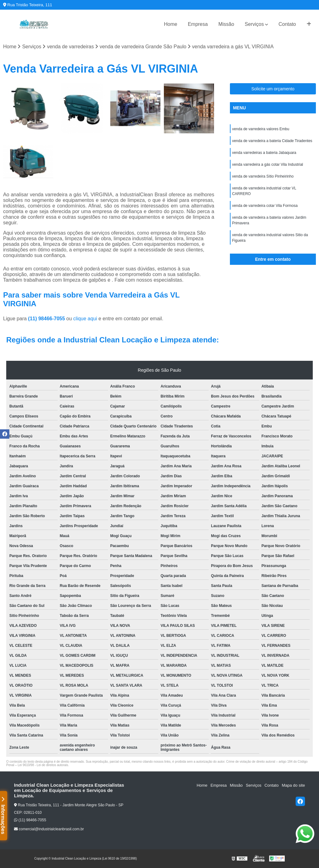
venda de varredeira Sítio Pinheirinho (263, 176)
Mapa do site (293, 785)
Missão (226, 24)
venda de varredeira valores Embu (261, 129)
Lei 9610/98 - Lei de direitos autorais (43, 765)
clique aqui (85, 319)
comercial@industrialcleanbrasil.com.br (49, 829)
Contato (287, 24)
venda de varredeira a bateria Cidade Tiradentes (272, 141)
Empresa (198, 24)
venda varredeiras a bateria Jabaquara (264, 153)
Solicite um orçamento (273, 89)
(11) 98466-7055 (47, 319)
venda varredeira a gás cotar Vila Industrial (268, 165)
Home (171, 24)
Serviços (254, 24)
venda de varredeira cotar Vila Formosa (265, 206)
